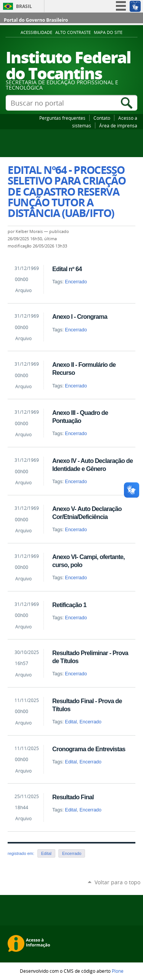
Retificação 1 (69, 605)
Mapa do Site (108, 32)
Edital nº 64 (67, 269)
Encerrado (76, 282)
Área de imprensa (118, 125)
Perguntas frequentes (62, 118)
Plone (118, 971)
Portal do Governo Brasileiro (36, 20)
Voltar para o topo (117, 882)
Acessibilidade (36, 32)
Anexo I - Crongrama (80, 316)
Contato (102, 118)
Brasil (24, 6)
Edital (71, 722)
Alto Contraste (73, 32)
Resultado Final (73, 797)
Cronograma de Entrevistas (89, 749)
